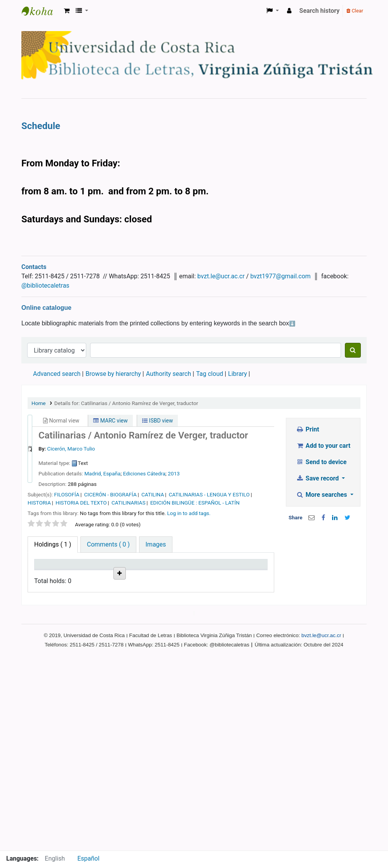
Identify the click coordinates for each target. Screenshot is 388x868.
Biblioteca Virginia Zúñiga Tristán (41, 11)
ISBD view (157, 421)
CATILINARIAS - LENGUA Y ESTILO (209, 494)
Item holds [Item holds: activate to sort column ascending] (240, 571)
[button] (67, 11)
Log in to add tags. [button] (189, 513)
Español (88, 858)
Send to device (321, 462)
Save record (318, 478)
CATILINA (153, 494)
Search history (320, 11)
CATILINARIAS (129, 503)
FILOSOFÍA (67, 494)
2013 (174, 473)
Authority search (169, 374)
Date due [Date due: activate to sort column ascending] (206, 575)
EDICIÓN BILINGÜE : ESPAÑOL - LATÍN (195, 503)
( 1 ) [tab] (53, 544)
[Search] (353, 350)
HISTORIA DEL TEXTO (81, 503)
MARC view (110, 421)
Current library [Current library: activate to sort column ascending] (88, 571)
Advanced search (57, 374)
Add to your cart (323, 446)
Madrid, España (102, 473)
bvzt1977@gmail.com (280, 276)
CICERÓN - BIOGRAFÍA (110, 494)
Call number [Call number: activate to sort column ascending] (127, 571)
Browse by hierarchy (113, 374)
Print (307, 429)
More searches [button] (322, 495)
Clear (355, 11)
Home (39, 403)
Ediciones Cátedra (144, 473)
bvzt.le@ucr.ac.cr (221, 276)
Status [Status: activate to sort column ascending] (164, 575)
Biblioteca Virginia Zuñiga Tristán (90, 609)
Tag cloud (210, 374)
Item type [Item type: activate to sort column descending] (51, 575)
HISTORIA (39, 503)
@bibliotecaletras (45, 286)
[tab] (108, 545)
